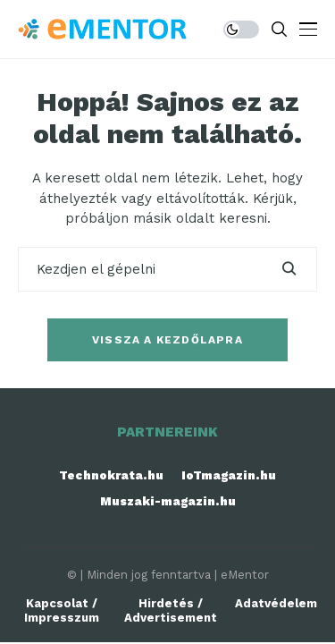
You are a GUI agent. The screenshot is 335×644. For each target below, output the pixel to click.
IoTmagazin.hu (229, 475)
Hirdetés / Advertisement (171, 610)
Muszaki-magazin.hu (168, 501)
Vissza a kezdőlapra (167, 340)
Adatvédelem (276, 603)
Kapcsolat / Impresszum (62, 610)
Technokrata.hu (111, 475)
